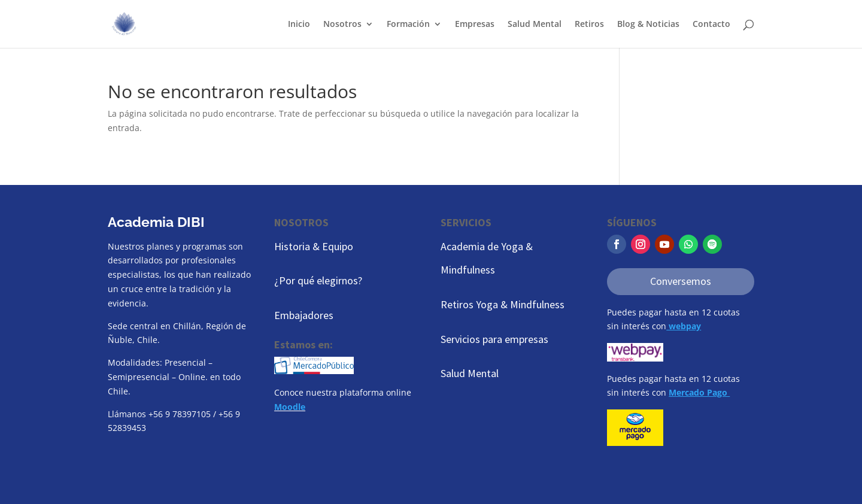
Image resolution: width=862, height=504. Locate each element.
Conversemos (681, 281)
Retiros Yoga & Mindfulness (503, 304)
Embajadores (304, 315)
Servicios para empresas (494, 339)
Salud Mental (535, 25)
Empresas (475, 25)
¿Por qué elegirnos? (318, 280)
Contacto (711, 25)
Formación (408, 25)
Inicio (299, 25)
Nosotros (342, 25)
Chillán (187, 326)
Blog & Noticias (648, 25)
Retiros (589, 25)
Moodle (290, 407)
